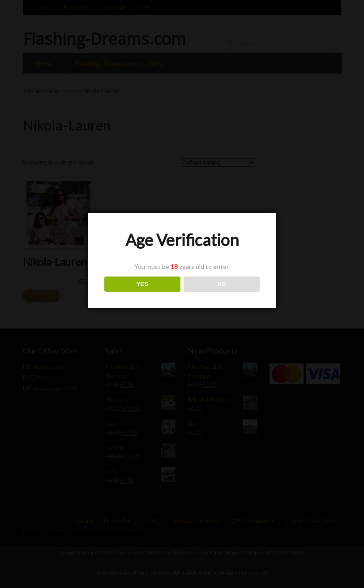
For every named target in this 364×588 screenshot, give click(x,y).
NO (222, 284)
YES (142, 284)
